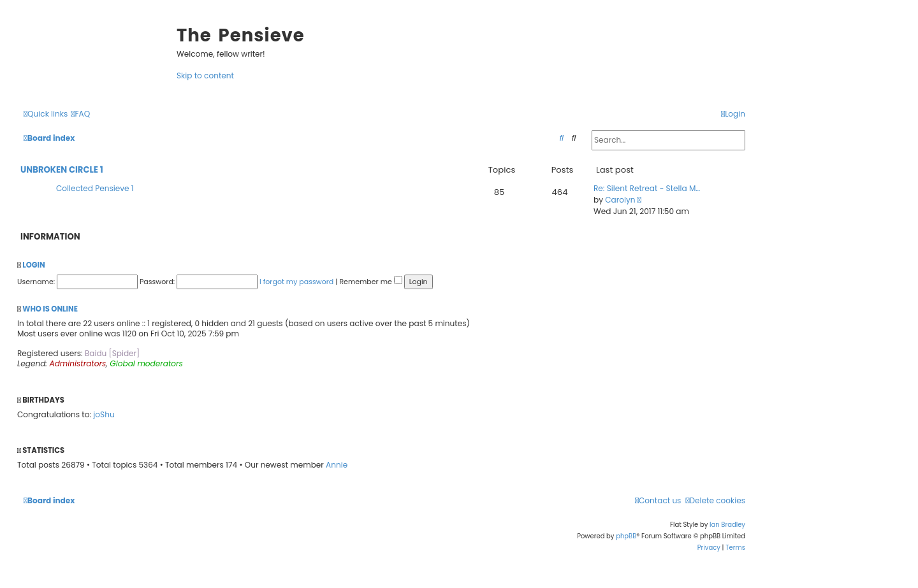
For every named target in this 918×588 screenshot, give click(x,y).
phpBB (626, 536)
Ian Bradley (727, 525)
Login (33, 265)
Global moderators (146, 363)
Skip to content (205, 75)
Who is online (50, 309)
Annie (337, 465)
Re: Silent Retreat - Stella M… (647, 188)
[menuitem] (80, 114)
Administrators (78, 363)
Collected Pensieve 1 (95, 188)
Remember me (370, 282)
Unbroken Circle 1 (62, 170)
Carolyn (620, 200)
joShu (104, 414)
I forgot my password (296, 282)
